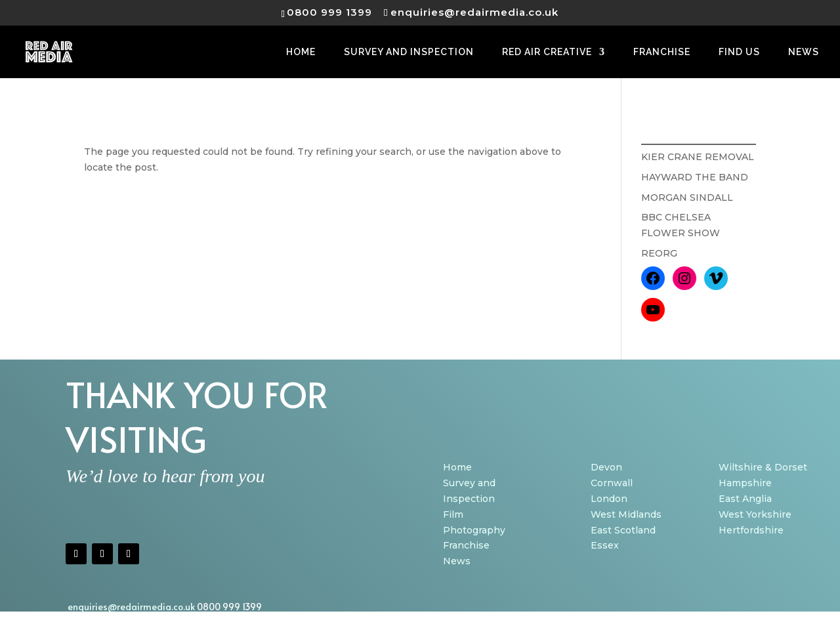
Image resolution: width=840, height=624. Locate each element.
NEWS (804, 52)
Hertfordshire (751, 530)
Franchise (466, 545)
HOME (301, 52)
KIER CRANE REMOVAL (698, 157)
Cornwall (612, 483)
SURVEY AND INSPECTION (409, 52)
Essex (605, 545)
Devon (606, 467)
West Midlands (626, 514)
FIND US (739, 52)
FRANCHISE (662, 52)
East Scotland (623, 530)
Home (457, 467)
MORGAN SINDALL (687, 198)
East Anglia (745, 499)
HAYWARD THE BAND (695, 177)
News (457, 561)
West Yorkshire (755, 514)
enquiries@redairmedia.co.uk (132, 607)
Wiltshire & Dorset (763, 467)
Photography (474, 530)
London (609, 499)
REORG (659, 253)
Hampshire (745, 483)
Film (453, 514)
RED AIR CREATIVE (547, 52)
